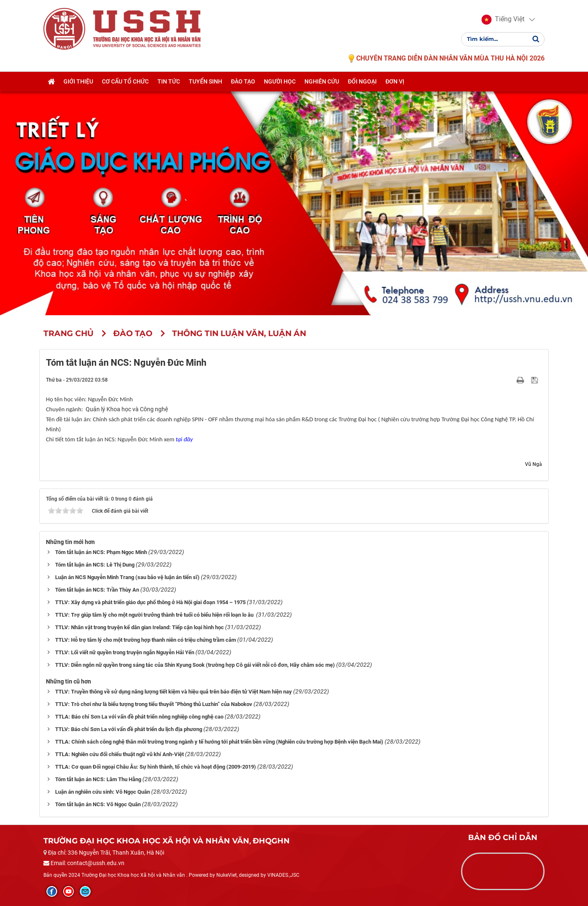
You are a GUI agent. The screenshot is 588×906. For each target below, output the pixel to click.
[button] (503, 20)
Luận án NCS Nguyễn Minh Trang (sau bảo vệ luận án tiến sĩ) (127, 577)
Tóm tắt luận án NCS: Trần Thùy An (97, 590)
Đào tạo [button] (243, 82)
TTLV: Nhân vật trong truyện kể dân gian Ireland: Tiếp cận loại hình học (139, 627)
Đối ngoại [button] (362, 82)
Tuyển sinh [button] (205, 82)
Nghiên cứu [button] (322, 82)
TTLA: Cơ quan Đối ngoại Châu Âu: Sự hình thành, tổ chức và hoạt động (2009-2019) (156, 767)
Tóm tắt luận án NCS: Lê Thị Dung (95, 565)
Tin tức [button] (169, 82)
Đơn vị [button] (395, 82)
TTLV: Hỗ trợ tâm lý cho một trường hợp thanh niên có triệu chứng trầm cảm (146, 640)
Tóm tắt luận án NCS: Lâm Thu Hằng (98, 779)
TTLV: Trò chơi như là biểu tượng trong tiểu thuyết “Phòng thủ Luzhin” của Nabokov (154, 704)
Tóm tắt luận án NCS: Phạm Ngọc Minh (101, 552)
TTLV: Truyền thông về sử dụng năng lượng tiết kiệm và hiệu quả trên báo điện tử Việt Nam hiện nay (174, 692)
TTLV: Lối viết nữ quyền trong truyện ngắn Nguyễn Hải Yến (125, 652)
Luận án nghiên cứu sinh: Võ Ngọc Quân (103, 792)
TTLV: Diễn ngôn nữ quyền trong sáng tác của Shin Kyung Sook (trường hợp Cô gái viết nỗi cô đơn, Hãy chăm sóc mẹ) (195, 665)
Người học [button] (280, 82)
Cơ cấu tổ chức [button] (125, 82)
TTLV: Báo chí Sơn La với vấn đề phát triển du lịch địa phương (129, 729)
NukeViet (227, 875)
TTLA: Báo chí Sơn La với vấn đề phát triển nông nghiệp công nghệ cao (139, 717)
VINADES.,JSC (283, 875)
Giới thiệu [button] (78, 82)
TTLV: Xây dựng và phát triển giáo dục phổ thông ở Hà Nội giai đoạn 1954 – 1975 (150, 602)
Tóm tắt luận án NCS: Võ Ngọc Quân (98, 804)
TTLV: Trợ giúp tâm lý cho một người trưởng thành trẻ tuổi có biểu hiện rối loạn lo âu (155, 615)
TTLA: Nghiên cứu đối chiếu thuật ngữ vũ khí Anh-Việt (119, 754)
